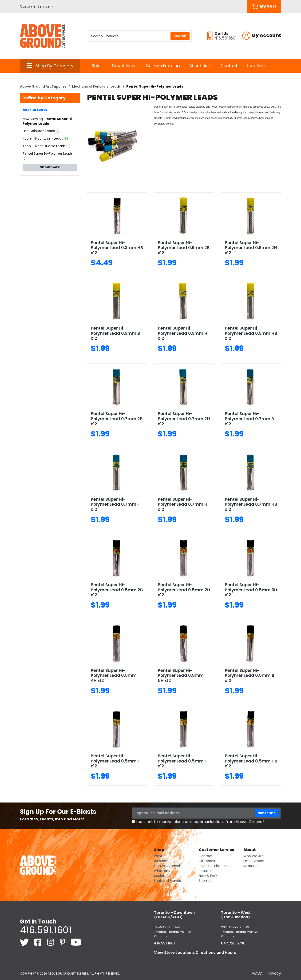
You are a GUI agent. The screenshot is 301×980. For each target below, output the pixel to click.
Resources (252, 866)
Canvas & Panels (168, 866)
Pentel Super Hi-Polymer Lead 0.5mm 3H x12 (251, 590)
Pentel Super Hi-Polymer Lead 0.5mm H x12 (183, 761)
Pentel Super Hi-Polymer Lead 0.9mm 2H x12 (251, 248)
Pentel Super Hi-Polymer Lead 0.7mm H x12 (183, 504)
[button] (37, 6)
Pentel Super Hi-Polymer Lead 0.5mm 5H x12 (181, 675)
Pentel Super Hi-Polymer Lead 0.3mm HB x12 (117, 248)
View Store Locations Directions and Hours (195, 953)
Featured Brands (167, 881)
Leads (116, 86)
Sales (97, 66)
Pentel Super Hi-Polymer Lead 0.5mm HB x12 (251, 761)
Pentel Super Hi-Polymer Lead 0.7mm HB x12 (251, 504)
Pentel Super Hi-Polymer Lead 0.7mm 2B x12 (117, 419)
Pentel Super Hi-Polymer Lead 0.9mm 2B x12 (184, 248)
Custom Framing (163, 66)
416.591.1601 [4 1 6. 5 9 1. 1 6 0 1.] (46, 930)
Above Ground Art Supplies (43, 86)
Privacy (274, 973)
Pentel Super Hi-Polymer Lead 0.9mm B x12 (115, 333)
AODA (257, 973)
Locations (257, 66)
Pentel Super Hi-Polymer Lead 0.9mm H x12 (183, 333)
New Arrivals (124, 66)
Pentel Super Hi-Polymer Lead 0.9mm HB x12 (251, 333)
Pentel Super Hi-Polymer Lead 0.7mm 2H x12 (184, 419)
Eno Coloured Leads (39, 131)
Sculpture (162, 876)
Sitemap (206, 881)
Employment (254, 861)
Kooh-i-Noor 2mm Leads (43, 138)
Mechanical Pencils (89, 86)
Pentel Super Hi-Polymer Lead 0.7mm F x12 (115, 504)
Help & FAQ (208, 876)
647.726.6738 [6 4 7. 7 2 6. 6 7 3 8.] (233, 943)
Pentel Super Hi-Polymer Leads (48, 153)
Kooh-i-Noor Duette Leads (44, 146)
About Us (200, 66)
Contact (229, 66)
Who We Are (253, 856)
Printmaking (164, 871)
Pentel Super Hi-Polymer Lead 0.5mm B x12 (250, 675)
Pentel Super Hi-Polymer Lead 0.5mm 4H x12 (114, 675)
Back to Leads (35, 110)
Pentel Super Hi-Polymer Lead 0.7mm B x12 (249, 419)
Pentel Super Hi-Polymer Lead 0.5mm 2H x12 (184, 590)
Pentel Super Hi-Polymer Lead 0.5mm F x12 (115, 761)
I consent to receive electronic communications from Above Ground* (200, 822)
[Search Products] (140, 36)
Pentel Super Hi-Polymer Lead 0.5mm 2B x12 (117, 590)
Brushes (160, 861)
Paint (158, 856)
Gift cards (207, 861)
